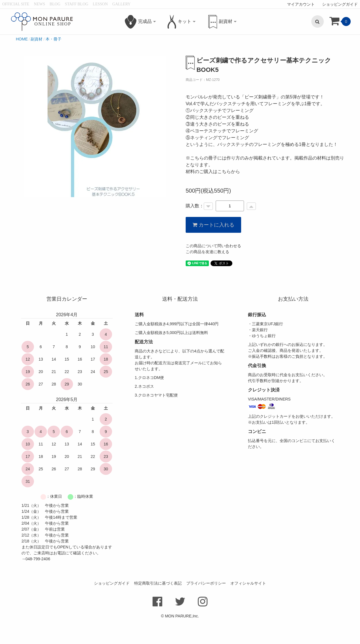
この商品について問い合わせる (213, 270)
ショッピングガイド (340, 4)
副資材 (37, 63)
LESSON (100, 4)
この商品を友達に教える (207, 275)
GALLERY (122, 4)
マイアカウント (301, 4)
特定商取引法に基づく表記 (158, 607)
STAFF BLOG (77, 4)
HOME (22, 63)
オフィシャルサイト (248, 607)
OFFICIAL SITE (16, 4)
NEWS (40, 4)
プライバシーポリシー (206, 607)
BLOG (55, 4)
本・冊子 (53, 63)
